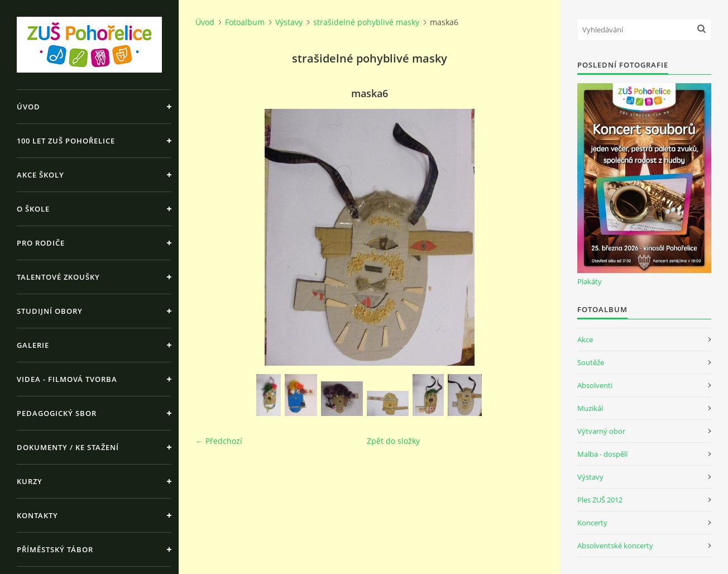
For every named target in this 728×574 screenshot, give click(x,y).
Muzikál (590, 408)
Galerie (33, 345)
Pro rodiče (41, 243)
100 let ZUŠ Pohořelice (66, 141)
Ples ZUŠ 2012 (600, 500)
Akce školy (40, 175)
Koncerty (592, 523)
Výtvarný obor (601, 431)
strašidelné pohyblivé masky (366, 22)
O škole (33, 209)
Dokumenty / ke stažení (68, 447)
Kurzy (30, 481)
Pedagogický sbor (57, 413)
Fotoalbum (245, 22)
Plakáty (590, 281)
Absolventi (595, 385)
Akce (585, 339)
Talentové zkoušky (58, 277)
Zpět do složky (393, 441)
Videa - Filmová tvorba (67, 379)
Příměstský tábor (55, 549)
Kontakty (37, 515)
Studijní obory (50, 311)
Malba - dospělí (602, 454)
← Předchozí (219, 441)
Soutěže (591, 362)
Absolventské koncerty (615, 546)
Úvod (28, 107)
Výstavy (289, 22)
